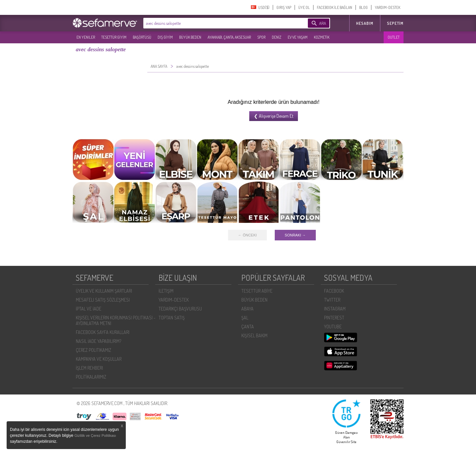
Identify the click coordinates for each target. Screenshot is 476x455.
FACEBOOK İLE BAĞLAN (334, 7)
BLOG (363, 7)
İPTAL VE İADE (89, 309)
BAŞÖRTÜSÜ (142, 37)
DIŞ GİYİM (165, 37)
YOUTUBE (333, 327)
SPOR (261, 37)
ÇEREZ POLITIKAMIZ (94, 350)
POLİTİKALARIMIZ (91, 377)
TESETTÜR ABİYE (257, 291)
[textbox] (215, 23)
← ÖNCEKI (247, 235)
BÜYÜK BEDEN (190, 37)
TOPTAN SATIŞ (172, 318)
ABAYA (247, 309)
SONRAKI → (295, 235)
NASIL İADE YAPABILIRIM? (98, 341)
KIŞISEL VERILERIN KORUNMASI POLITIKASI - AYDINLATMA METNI (116, 320)
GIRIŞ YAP (284, 7)
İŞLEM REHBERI (89, 368)
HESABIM (365, 23)
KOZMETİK (322, 37)
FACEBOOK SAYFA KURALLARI (103, 332)
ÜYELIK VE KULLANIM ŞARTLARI (104, 291)
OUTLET (394, 37)
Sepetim (395, 23)
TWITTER (332, 300)
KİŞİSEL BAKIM (254, 335)
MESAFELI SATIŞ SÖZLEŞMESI (103, 300)
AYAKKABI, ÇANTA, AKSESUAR (229, 37)
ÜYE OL (304, 7)
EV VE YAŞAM (298, 37)
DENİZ (277, 37)
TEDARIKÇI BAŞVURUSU (180, 309)
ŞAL (245, 318)
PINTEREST (334, 318)
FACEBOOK (334, 291)
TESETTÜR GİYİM (114, 37)
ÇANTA (248, 327)
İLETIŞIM (166, 291)
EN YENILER (86, 37)
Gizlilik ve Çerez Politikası (95, 435)
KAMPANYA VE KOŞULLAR (99, 359)
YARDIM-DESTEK (387, 7)
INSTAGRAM (335, 309)
